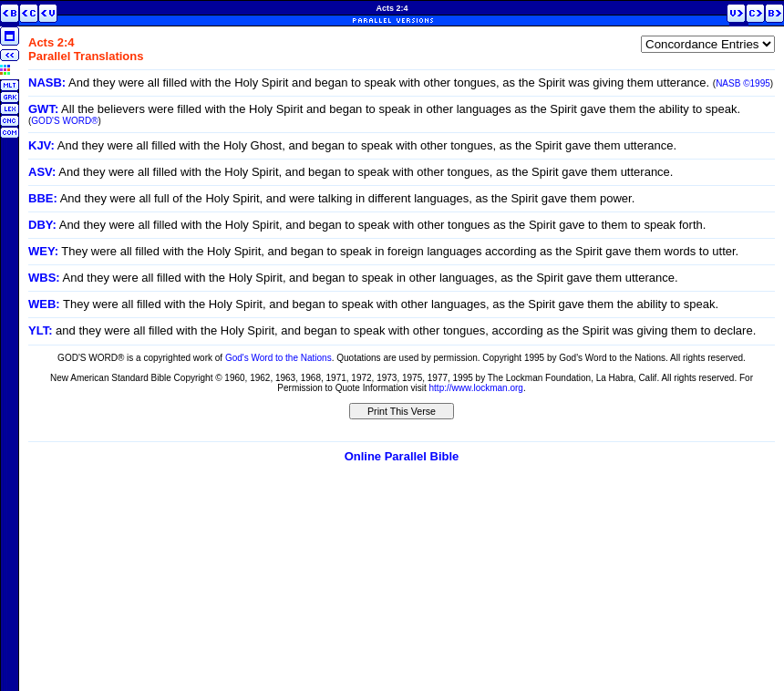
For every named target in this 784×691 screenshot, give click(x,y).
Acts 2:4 (392, 8)
